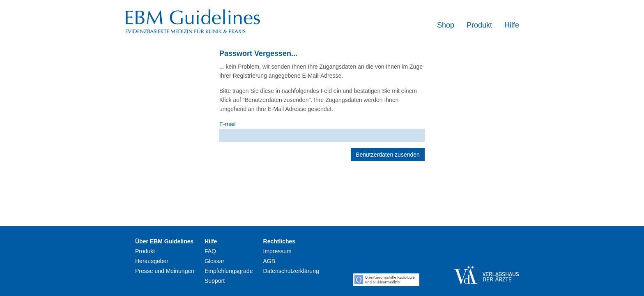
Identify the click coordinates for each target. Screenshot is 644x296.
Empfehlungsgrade (229, 271)
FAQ (210, 251)
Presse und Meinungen (165, 271)
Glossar (214, 261)
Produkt (479, 25)
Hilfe (512, 25)
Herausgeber (152, 261)
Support (215, 281)
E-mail (228, 124)
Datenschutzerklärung (291, 271)
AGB (269, 261)
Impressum (277, 251)
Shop (446, 25)
